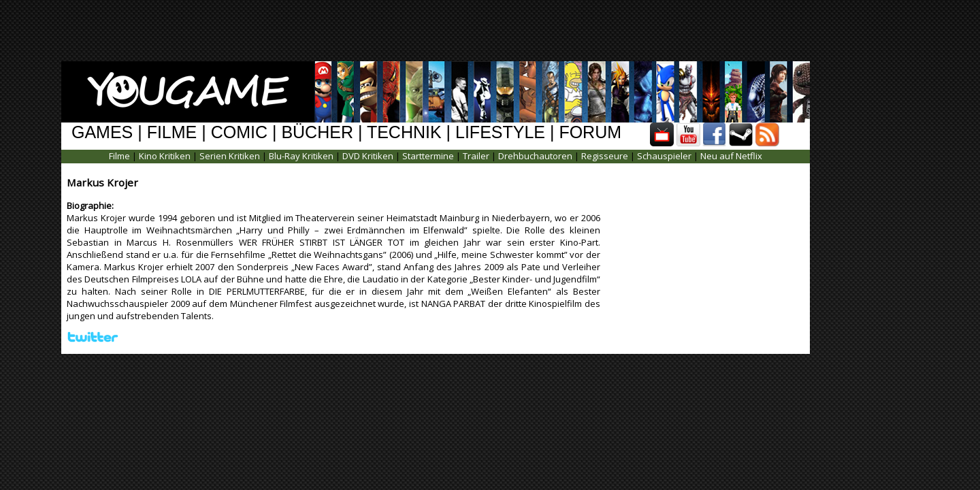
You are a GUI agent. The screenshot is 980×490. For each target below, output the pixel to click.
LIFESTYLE (500, 132)
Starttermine (428, 156)
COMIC (239, 132)
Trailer (476, 156)
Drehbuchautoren (535, 156)
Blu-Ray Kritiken (301, 156)
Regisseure (605, 156)
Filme (119, 156)
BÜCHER (317, 132)
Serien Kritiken (230, 156)
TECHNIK (404, 132)
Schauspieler (664, 156)
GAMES (102, 132)
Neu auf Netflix (731, 156)
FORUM (590, 132)
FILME (172, 132)
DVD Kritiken (368, 156)
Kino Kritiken (165, 156)
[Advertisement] (480, 31)
